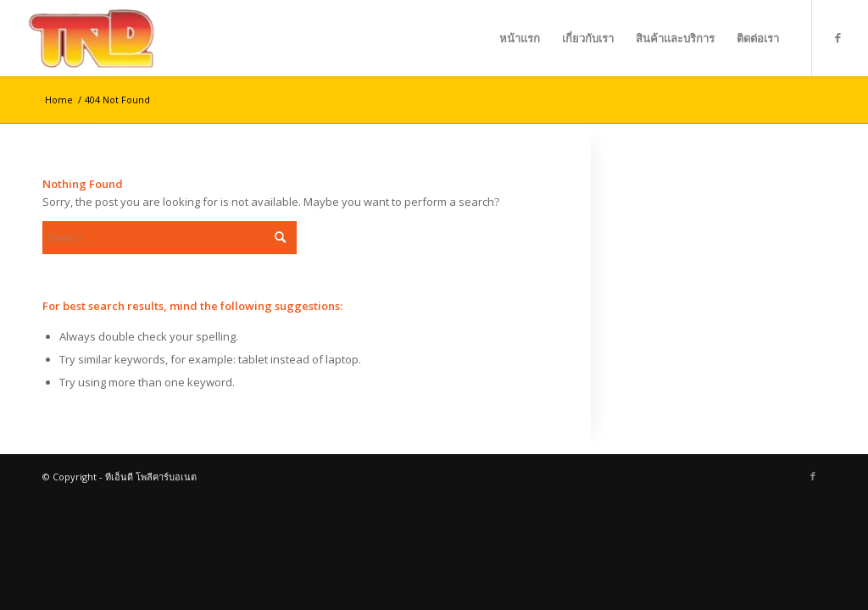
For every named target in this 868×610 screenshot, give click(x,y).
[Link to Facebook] (838, 37)
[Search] (170, 238)
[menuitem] (520, 38)
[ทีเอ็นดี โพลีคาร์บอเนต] (96, 38)
